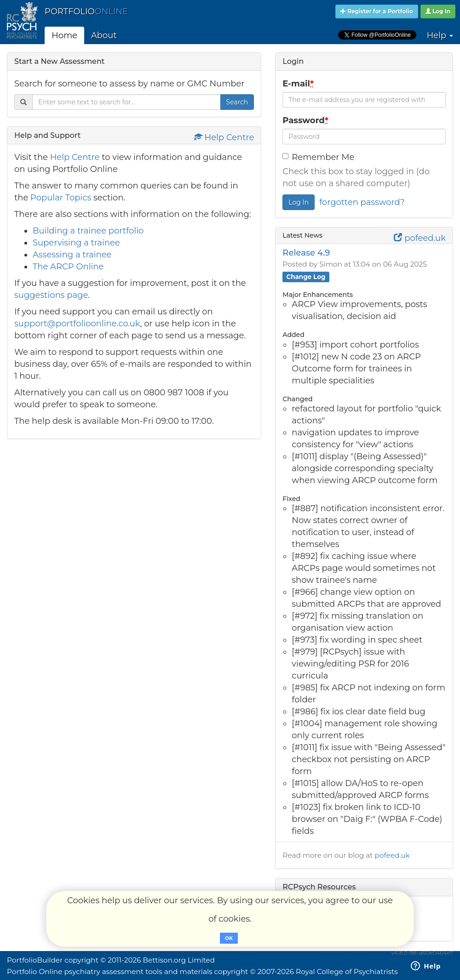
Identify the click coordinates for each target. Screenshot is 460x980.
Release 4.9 (306, 253)
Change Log (306, 277)
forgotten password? (362, 202)
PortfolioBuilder (35, 960)
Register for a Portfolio (377, 11)
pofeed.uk (420, 238)
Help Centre (224, 137)
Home (64, 35)
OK (229, 938)
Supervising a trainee (76, 243)
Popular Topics (61, 198)
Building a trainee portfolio (88, 231)
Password (306, 120)
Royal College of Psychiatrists (347, 971)
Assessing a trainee (72, 255)
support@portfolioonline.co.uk (77, 324)
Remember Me (318, 157)
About (104, 35)
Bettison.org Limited (179, 960)
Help (440, 35)
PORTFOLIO (86, 11)
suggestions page (51, 295)
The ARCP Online (68, 267)
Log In (438, 11)
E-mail (299, 84)
